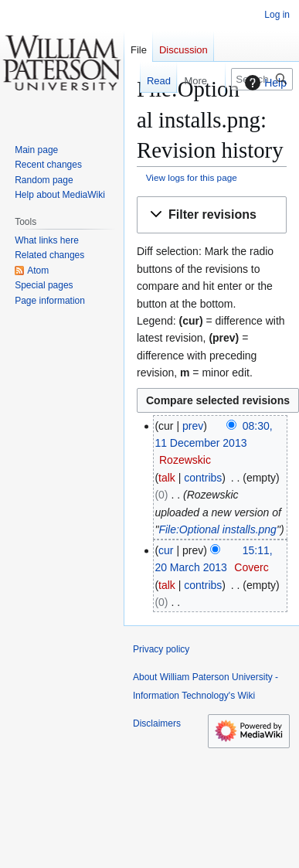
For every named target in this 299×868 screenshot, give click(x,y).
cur (166, 550)
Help (264, 83)
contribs (203, 478)
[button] (212, 215)
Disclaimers (157, 723)
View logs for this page (192, 177)
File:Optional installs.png (217, 529)
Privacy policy (161, 649)
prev (193, 426)
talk (167, 478)
